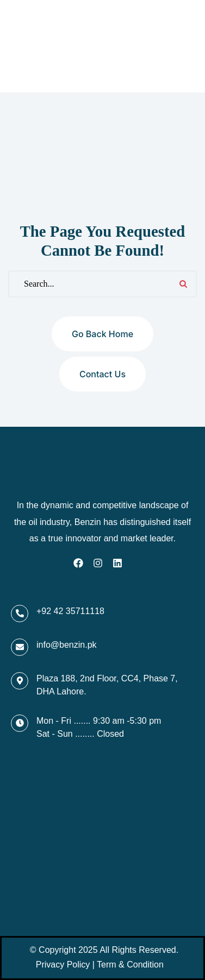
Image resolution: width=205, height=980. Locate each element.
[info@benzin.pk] (20, 647)
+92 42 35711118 (70, 611)
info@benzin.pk (67, 645)
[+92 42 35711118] (20, 614)
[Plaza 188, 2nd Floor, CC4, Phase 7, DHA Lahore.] (20, 681)
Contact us (102, 374)
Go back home (102, 334)
